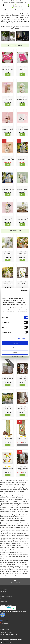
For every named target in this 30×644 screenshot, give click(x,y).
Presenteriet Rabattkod (7, 596)
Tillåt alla (15, 343)
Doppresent (4, 601)
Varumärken (4, 589)
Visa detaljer (21, 339)
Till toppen (15, 581)
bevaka (22, 445)
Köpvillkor (3, 592)
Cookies (2, 587)
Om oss (2, 594)
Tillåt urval (15, 348)
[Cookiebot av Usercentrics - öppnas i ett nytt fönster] (21, 290)
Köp (8, 74)
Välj (8, 385)
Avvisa (15, 352)
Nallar (2, 599)
